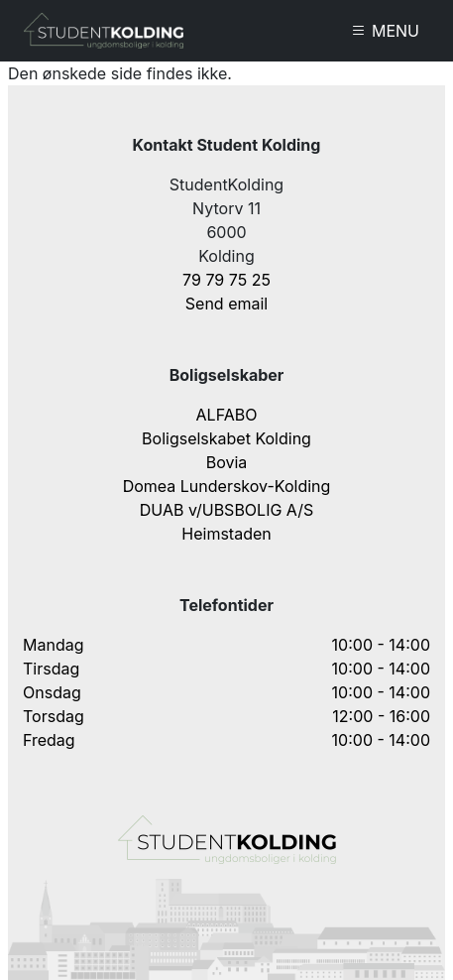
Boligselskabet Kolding (226, 438)
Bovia (227, 462)
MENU (385, 31)
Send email (226, 304)
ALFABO (227, 415)
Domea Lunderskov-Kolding (227, 486)
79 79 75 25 (226, 280)
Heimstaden (226, 534)
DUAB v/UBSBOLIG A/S (227, 510)
